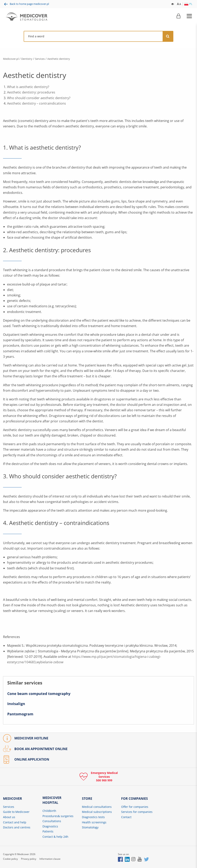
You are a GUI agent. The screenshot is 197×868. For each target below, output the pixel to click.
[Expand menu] (189, 16)
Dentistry (29, 59)
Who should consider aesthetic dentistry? (39, 98)
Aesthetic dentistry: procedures (31, 92)
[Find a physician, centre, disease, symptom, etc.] (93, 36)
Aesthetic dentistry (65, 59)
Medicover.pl (12, 59)
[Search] (168, 36)
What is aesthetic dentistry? (28, 87)
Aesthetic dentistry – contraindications (37, 103)
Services (44, 59)
